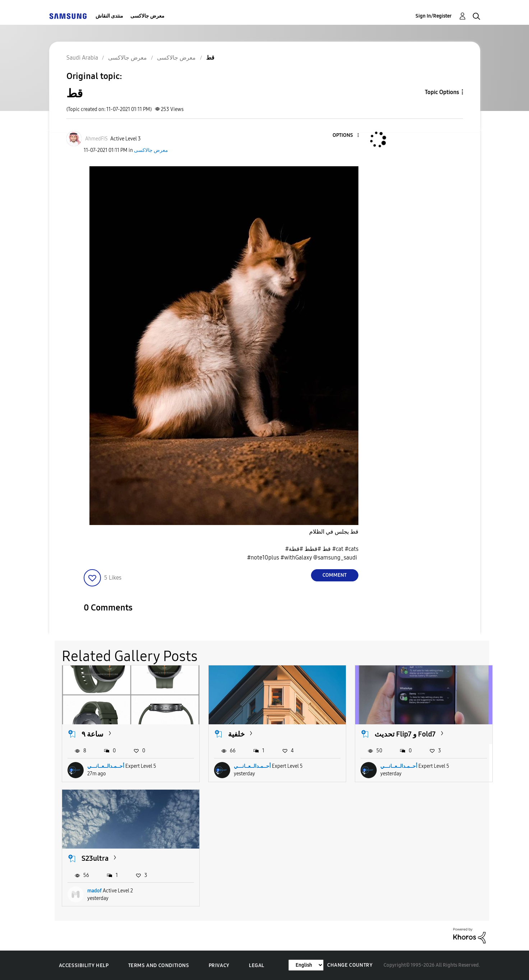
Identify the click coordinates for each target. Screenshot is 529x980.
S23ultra (95, 858)
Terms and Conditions (159, 965)
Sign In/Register (434, 16)
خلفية (236, 734)
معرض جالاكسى (147, 16)
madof (94, 891)
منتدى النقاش (109, 16)
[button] (346, 136)
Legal (257, 965)
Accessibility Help (84, 965)
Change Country (350, 965)
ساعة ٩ (92, 734)
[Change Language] (306, 965)
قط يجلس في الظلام (334, 532)
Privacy (219, 965)
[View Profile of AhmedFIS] (96, 139)
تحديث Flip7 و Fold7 (405, 734)
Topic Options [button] (442, 92)
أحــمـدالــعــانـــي (106, 766)
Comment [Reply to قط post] (335, 575)
